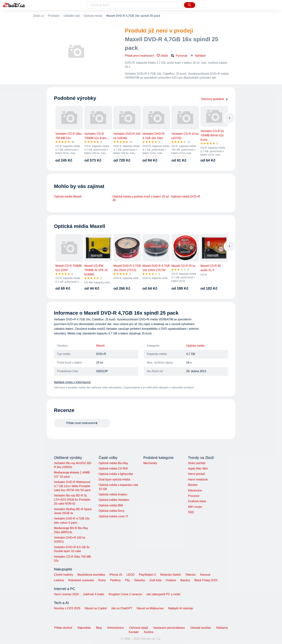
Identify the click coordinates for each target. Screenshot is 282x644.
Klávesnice (195, 490)
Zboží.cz (38, 16)
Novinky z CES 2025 (67, 608)
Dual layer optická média (114, 479)
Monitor (193, 485)
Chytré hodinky (64, 575)
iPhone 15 (116, 575)
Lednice (59, 580)
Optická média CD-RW (113, 469)
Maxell (100, 346)
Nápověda (84, 628)
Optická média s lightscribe (116, 474)
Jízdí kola (155, 580)
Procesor (194, 496)
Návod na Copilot (96, 608)
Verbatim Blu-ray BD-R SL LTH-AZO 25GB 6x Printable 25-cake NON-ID (72, 500)
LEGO (131, 575)
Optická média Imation (113, 494)
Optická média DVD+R (186, 197)
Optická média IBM (111, 505)
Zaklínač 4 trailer (94, 594)
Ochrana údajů (139, 628)
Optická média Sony (111, 511)
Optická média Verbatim (114, 500)
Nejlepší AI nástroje (181, 608)
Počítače (54, 16)
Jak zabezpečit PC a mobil (163, 594)
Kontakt (134, 632)
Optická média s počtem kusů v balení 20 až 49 (141, 198)
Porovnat (179, 56)
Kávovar (205, 575)
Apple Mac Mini (198, 469)
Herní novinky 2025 (66, 594)
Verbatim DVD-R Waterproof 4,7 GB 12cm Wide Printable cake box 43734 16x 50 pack (72, 486)
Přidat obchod (63, 628)
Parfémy (115, 580)
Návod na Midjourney (150, 608)
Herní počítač (196, 474)
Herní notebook (198, 479)
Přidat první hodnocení (139, 56)
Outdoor (171, 580)
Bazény (185, 580)
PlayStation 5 (147, 575)
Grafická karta (197, 501)
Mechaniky (150, 463)
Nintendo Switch (171, 575)
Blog (99, 628)
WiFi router (195, 507)
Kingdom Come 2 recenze (125, 594)
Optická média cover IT (113, 516)
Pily (128, 580)
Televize (190, 575)
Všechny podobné (215, 99)
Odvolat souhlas (201, 628)
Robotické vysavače (81, 580)
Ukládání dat (72, 16)
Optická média (93, 16)
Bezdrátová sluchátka (91, 575)
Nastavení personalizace (169, 628)
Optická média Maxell (68, 197)
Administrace (115, 628)
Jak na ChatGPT (122, 608)
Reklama (222, 628)
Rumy (102, 580)
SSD (191, 512)
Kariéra (149, 632)
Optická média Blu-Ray (113, 463)
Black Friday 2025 (206, 580)
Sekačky (139, 580)
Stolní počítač (197, 463)
